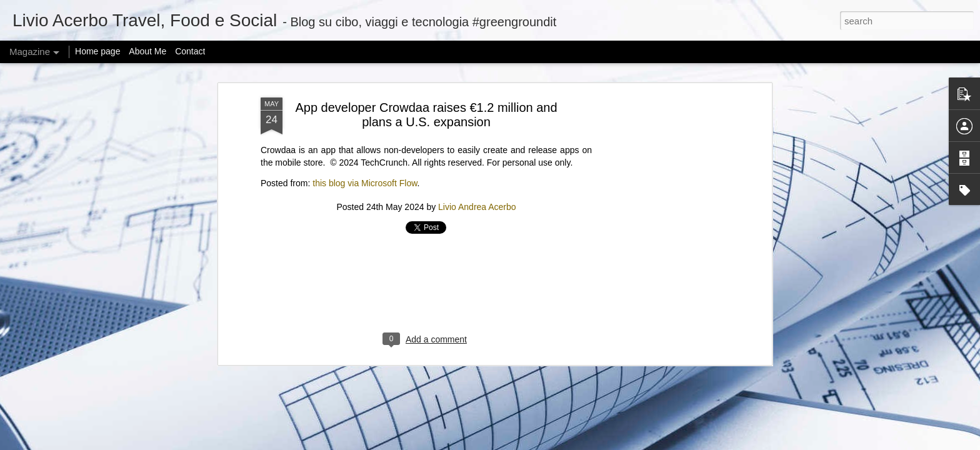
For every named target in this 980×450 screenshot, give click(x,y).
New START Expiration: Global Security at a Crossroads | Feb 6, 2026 (563, 313)
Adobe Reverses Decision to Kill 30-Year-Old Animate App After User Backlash (273, 307)
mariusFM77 (506, 443)
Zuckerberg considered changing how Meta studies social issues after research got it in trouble (423, 313)
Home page (97, 51)
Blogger (578, 443)
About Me (147, 51)
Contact (190, 51)
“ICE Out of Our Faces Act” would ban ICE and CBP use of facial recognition (717, 307)
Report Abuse (615, 443)
